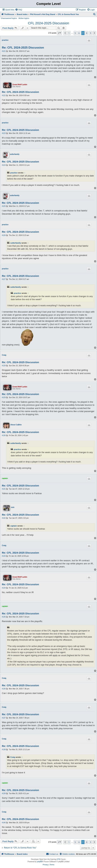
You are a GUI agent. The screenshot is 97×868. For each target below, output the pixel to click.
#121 (4, 51)
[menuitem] (19, 10)
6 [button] (79, 33)
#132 (4, 518)
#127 (4, 279)
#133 (4, 556)
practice (5, 40)
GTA (58, 859)
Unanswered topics (9, 18)
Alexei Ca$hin (16, 425)
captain (5, 478)
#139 (4, 793)
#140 (4, 823)
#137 (4, 718)
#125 (4, 206)
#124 (4, 165)
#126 (4, 235)
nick (13, 507)
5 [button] (75, 33)
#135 (4, 617)
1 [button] (69, 33)
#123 (4, 133)
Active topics (24, 18)
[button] (59, 33)
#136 (4, 689)
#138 (4, 750)
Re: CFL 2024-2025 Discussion (23, 48)
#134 (4, 588)
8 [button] (87, 33)
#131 (4, 489)
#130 (4, 435)
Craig (4, 355)
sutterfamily (15, 154)
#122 (4, 95)
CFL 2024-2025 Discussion (49, 23)
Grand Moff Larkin (20, 85)
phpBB (40, 862)
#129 (4, 397)
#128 (4, 366)
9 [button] (91, 33)
